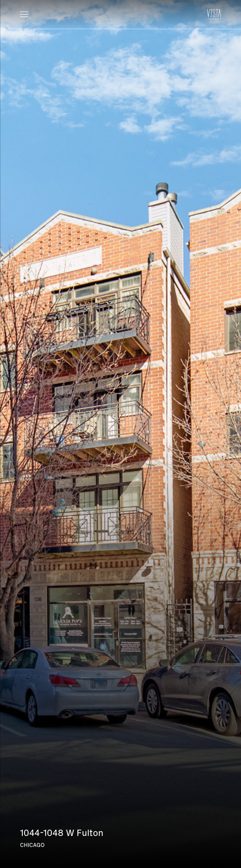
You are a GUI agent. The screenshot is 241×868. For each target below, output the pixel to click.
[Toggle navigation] (24, 14)
